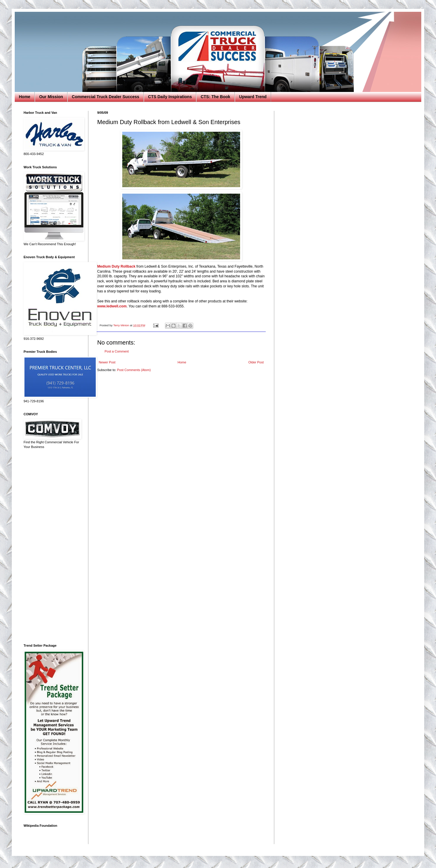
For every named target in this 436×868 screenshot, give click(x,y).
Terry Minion (122, 325)
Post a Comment (117, 351)
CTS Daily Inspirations (170, 97)
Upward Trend (253, 97)
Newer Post (107, 362)
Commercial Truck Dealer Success (106, 97)
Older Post (256, 362)
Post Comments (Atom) (134, 370)
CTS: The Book (215, 97)
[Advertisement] (52, 546)
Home (25, 97)
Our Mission (51, 97)
